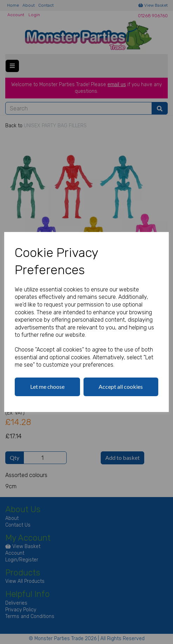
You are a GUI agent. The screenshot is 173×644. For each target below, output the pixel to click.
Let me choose (47, 387)
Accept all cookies (121, 387)
